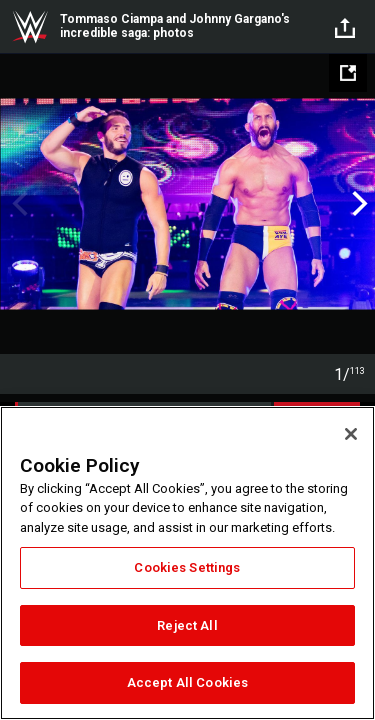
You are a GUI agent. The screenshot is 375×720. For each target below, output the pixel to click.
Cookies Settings (187, 567)
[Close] (351, 434)
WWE (30, 27)
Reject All (187, 625)
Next (357, 204)
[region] (187, 563)
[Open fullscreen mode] (348, 73)
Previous (17, 204)
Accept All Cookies (187, 682)
